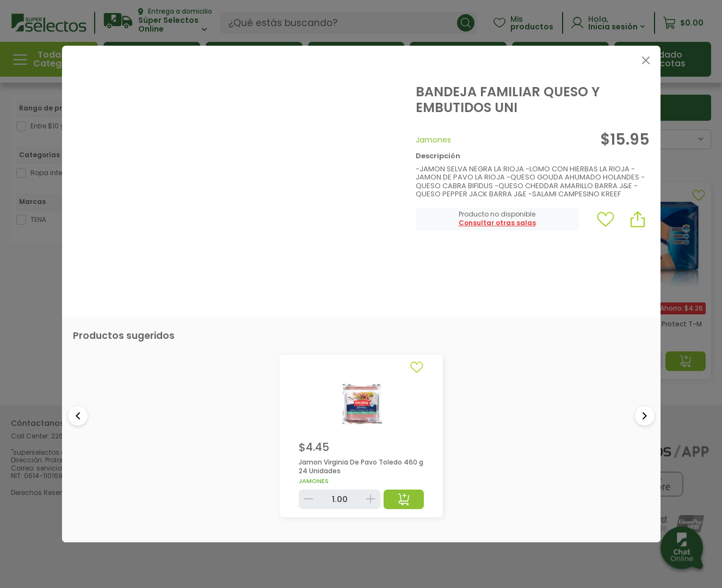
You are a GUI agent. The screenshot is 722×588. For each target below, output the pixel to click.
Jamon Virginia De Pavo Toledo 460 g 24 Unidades (361, 466)
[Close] (646, 60)
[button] (497, 223)
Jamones (433, 140)
